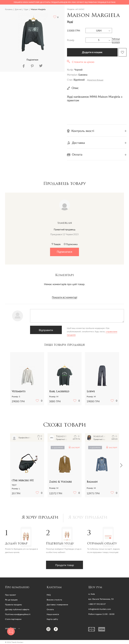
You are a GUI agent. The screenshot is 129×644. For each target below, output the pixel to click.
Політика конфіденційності (18, 614)
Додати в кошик (92, 52)
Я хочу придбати (88, 518)
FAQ (49, 595)
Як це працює (11, 600)
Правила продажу (13, 605)
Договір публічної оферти (17, 609)
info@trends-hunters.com (100, 609)
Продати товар (65, 565)
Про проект (10, 595)
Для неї (18, 9)
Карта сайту (52, 619)
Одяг (26, 9)
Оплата (50, 609)
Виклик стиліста (54, 600)
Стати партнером (13, 619)
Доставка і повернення (57, 605)
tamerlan (65, 223)
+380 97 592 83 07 (97, 604)
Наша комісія (53, 614)
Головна (9, 9)
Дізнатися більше (95, 80)
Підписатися (64, 252)
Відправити (46, 330)
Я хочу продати (40, 518)
